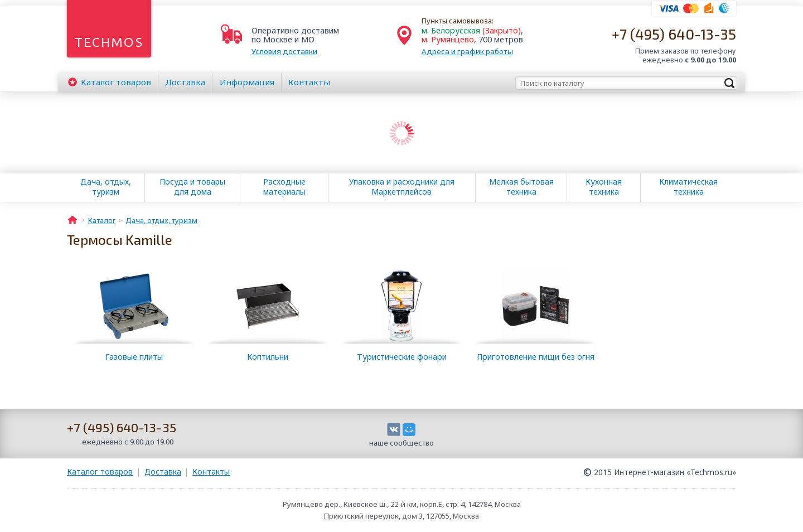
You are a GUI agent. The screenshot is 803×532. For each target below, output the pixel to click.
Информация (247, 82)
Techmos (109, 42)
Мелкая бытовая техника (521, 187)
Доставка (185, 82)
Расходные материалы (284, 187)
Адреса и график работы (467, 51)
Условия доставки (284, 51)
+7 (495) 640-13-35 (674, 34)
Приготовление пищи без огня (536, 357)
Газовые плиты (134, 357)
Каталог (116, 82)
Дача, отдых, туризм (106, 187)
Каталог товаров (100, 471)
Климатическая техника (688, 187)
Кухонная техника (604, 187)
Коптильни (268, 357)
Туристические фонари (402, 357)
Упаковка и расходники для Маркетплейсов (402, 187)
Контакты (309, 82)
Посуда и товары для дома (192, 187)
